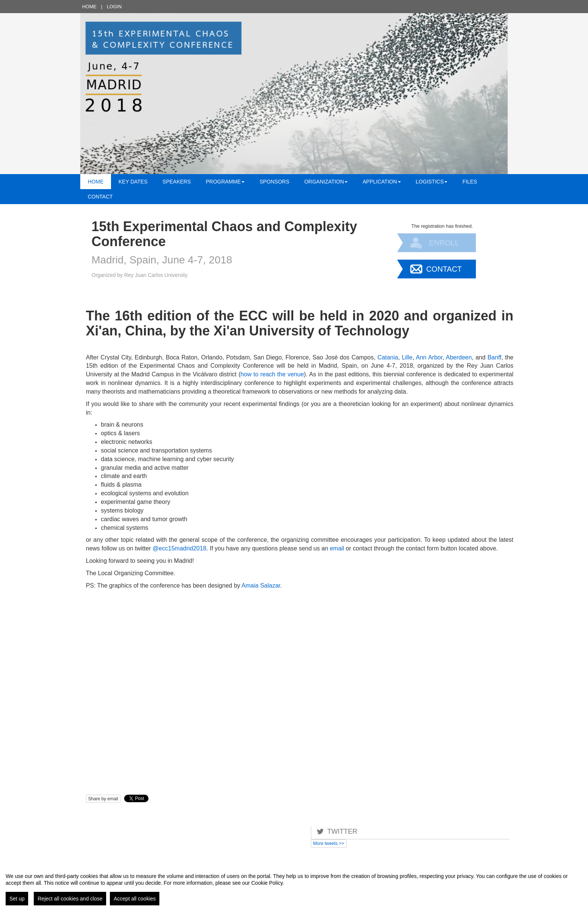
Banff (494, 357)
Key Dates (133, 182)
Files (470, 182)
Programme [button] (225, 182)
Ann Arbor (429, 357)
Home (89, 7)
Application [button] (382, 182)
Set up (17, 899)
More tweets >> (329, 843)
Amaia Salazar (261, 586)
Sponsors (274, 182)
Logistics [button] (432, 182)
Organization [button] (326, 182)
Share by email (103, 799)
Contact (100, 197)
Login (114, 7)
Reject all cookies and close (70, 899)
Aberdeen (459, 357)
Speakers (176, 182)
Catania (388, 357)
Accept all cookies (135, 899)
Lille (407, 357)
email (337, 548)
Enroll (444, 243)
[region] (294, 886)
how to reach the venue (272, 374)
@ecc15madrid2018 (179, 548)
